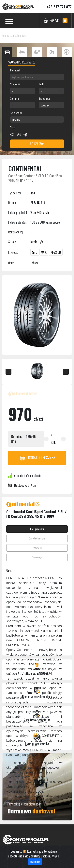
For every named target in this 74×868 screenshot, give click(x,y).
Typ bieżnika (16, 113)
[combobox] (37, 77)
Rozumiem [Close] (35, 865)
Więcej (56, 859)
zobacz (34, 263)
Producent (15, 70)
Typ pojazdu (45, 98)
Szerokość (15, 84)
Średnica (15, 98)
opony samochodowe (14, 35)
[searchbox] (37, 77)
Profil (42, 84)
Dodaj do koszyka (37, 457)
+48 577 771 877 (59, 7)
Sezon (13, 127)
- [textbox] (12, 91)
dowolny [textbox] (45, 105)
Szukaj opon (37, 144)
